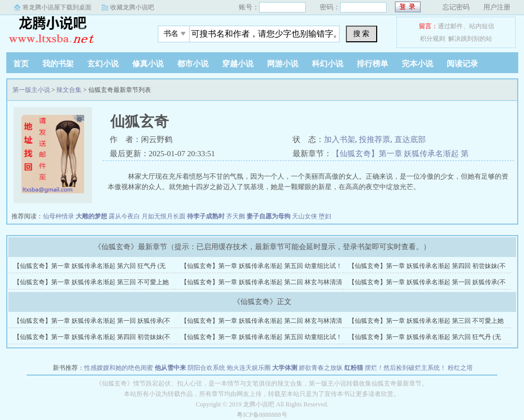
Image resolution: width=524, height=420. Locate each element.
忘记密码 (456, 7)
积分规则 (433, 39)
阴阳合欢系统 (206, 368)
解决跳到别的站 (470, 39)
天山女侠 (305, 216)
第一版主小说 (72, 31)
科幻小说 (328, 64)
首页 (21, 64)
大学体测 (285, 368)
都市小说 (193, 64)
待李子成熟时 (206, 216)
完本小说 (417, 64)
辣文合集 (69, 90)
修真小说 (148, 64)
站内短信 (482, 26)
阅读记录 (462, 64)
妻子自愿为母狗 (269, 216)
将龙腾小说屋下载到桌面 (57, 7)
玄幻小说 (103, 64)
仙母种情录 (59, 216)
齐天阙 (236, 216)
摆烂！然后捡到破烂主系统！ (405, 368)
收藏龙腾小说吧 (132, 7)
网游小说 (283, 64)
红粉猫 (354, 368)
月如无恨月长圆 (164, 216)
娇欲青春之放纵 (321, 368)
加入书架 (340, 139)
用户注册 (497, 7)
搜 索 (362, 33)
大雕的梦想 (91, 216)
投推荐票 (375, 139)
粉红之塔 (460, 368)
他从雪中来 (170, 368)
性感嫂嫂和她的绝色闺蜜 (119, 368)
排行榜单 (372, 64)
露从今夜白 (124, 216)
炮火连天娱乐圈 (249, 368)
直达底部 (410, 139)
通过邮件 (450, 26)
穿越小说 (238, 64)
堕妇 (325, 216)
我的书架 (58, 64)
